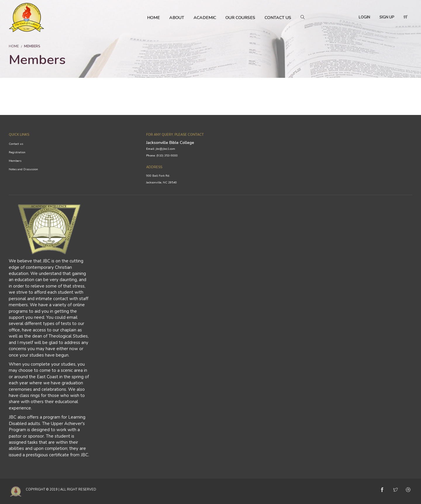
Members (15, 161)
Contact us (16, 144)
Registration (17, 152)
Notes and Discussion (23, 169)
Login (364, 17)
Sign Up (387, 17)
